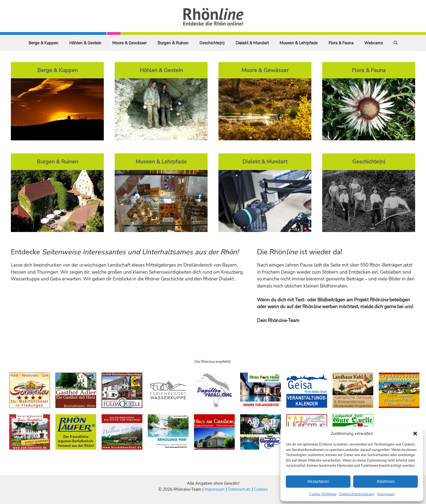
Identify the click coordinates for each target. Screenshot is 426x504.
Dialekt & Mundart (252, 43)
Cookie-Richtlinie (323, 494)
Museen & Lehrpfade (299, 43)
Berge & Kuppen (43, 43)
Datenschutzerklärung (357, 494)
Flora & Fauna (341, 43)
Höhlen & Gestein (85, 43)
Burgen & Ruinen (173, 43)
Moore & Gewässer (129, 43)
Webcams (374, 43)
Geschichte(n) (212, 43)
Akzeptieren (318, 481)
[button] (415, 434)
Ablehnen (386, 481)
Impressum (386, 494)
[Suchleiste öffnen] (396, 43)
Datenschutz (239, 489)
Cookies (261, 489)
